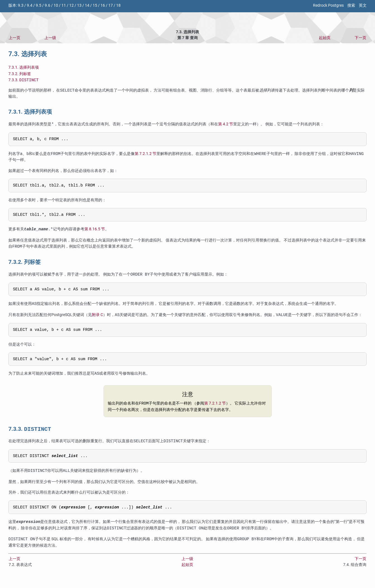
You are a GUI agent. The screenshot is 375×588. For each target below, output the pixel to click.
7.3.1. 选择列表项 (24, 67)
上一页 (15, 38)
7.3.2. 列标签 (20, 74)
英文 (363, 5)
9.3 (21, 5)
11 (64, 5)
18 (118, 5)
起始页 (325, 38)
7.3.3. (23, 81)
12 (71, 5)
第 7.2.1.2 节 (145, 155)
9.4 (30, 5)
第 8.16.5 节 (95, 233)
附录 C (97, 320)
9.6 (47, 5)
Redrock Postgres (328, 5)
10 (56, 5)
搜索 (351, 5)
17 (111, 5)
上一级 (50, 38)
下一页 (360, 38)
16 (103, 5)
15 (95, 5)
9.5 (39, 5)
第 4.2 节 (226, 125)
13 (79, 5)
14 (87, 5)
